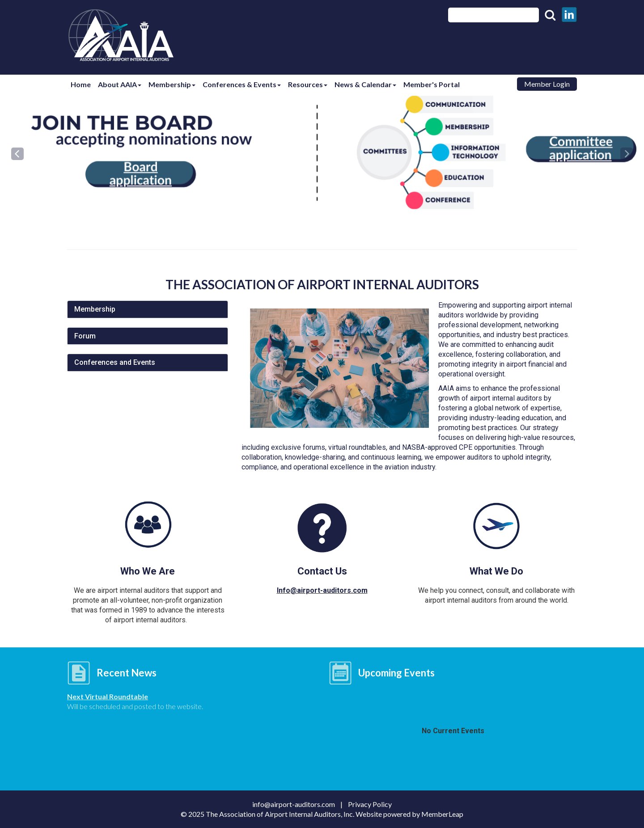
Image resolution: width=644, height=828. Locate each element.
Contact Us (322, 571)
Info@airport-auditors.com (322, 590)
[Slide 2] (325, 194)
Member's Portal (443, 84)
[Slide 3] (330, 194)
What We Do (496, 571)
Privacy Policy (370, 804)
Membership (176, 84)
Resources (316, 84)
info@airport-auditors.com (296, 804)
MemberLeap (442, 814)
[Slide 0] (314, 194)
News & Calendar (375, 84)
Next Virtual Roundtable (108, 696)
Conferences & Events (248, 84)
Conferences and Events (115, 362)
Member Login (547, 84)
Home (82, 84)
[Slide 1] (319, 194)
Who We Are (148, 571)
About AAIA (122, 84)
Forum (85, 336)
